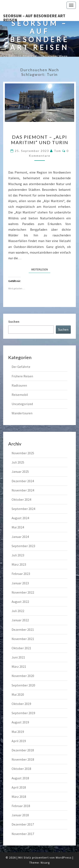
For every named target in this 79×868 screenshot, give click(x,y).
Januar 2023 (20, 583)
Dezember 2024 (23, 481)
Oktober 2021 (21, 648)
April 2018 (19, 787)
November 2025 (23, 453)
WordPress (64, 857)
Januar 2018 (20, 815)
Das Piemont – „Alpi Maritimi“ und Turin (40, 140)
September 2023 (23, 546)
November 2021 (23, 639)
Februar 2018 (21, 806)
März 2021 (19, 666)
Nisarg (45, 863)
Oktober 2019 (21, 704)
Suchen (14, 321)
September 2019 (23, 713)
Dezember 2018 (23, 750)
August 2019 (20, 722)
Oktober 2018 (21, 769)
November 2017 (23, 834)
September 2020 (23, 685)
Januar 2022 (20, 620)
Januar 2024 (20, 537)
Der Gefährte (21, 367)
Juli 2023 (18, 555)
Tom (58, 151)
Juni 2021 (18, 657)
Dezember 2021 (23, 630)
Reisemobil (20, 395)
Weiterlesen (41, 269)
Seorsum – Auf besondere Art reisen (34, 17)
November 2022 (23, 592)
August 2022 (20, 602)
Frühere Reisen (22, 376)
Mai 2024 (18, 527)
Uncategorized (22, 404)
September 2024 (23, 509)
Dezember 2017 (23, 824)
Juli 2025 (18, 462)
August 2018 (20, 778)
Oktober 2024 (21, 499)
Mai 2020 (18, 694)
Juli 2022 (18, 611)
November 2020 (23, 676)
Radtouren (19, 385)
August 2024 (20, 518)
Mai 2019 (18, 732)
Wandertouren (22, 413)
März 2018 (19, 797)
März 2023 (19, 564)
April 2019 (19, 741)
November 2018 (23, 759)
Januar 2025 (20, 472)
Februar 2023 (21, 574)
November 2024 (23, 490)
